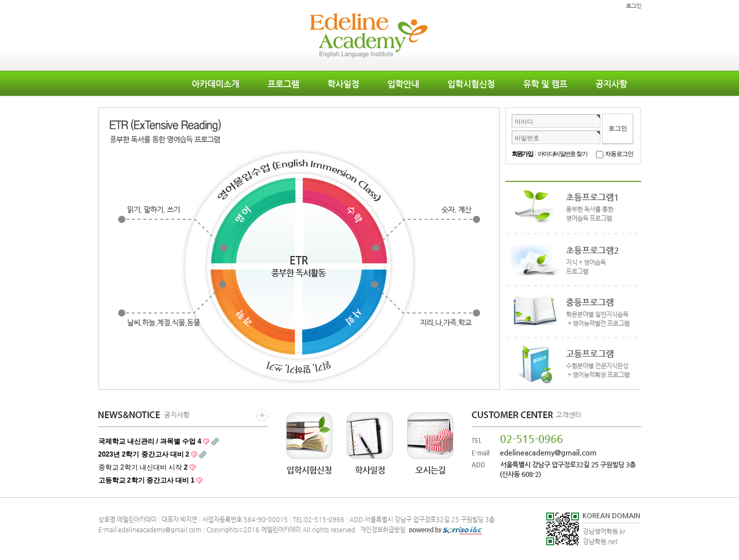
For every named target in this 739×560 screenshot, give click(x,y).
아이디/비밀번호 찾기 (562, 154)
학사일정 (343, 84)
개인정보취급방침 (382, 530)
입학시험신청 (471, 84)
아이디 (524, 121)
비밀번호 (527, 138)
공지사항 (611, 84)
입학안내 (403, 84)
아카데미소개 (215, 84)
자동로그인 (619, 154)
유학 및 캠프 (545, 84)
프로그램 (283, 84)
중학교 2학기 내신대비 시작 (143, 467)
